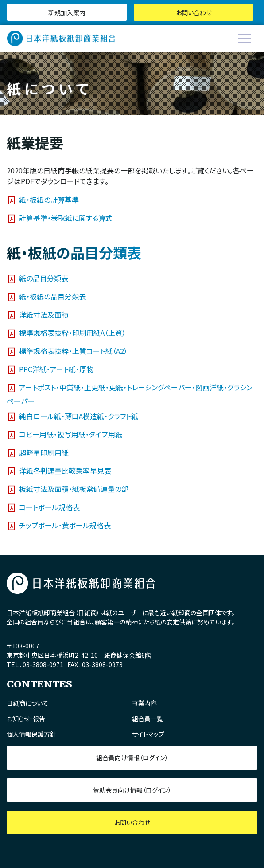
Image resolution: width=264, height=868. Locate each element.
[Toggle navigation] (245, 39)
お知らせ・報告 (26, 719)
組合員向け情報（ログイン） (132, 758)
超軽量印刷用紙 (44, 452)
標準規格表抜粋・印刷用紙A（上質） (72, 332)
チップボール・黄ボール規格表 (65, 525)
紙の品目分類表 (44, 278)
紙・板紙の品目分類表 (52, 296)
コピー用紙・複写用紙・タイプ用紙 (71, 434)
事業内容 (144, 703)
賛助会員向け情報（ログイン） (132, 790)
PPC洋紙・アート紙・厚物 (56, 369)
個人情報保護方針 (31, 734)
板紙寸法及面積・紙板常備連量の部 (74, 488)
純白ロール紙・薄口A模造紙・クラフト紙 (79, 416)
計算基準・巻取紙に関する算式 (66, 218)
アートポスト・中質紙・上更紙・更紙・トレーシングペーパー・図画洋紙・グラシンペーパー (130, 394)
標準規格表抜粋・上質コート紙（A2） (73, 350)
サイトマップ (148, 734)
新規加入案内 (67, 12)
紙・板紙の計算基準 (49, 200)
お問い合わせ (194, 12)
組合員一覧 (148, 719)
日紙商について (27, 703)
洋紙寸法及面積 (44, 314)
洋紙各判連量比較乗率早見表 (65, 470)
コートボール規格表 (49, 507)
